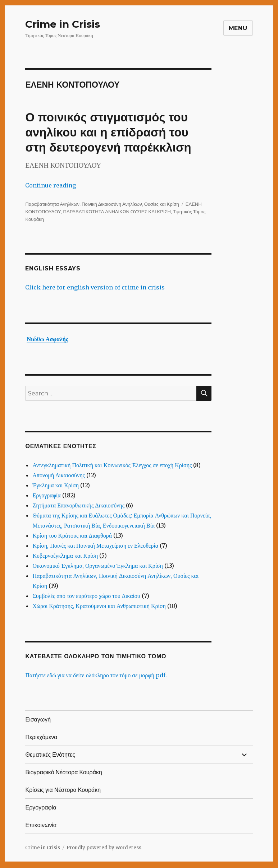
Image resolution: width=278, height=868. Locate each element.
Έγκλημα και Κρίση (56, 485)
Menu (238, 28)
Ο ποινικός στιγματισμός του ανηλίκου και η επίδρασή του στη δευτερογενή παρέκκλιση (108, 132)
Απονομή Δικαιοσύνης (59, 475)
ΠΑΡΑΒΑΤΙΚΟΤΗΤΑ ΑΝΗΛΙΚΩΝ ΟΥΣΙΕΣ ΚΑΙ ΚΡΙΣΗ (117, 212)
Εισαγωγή (38, 720)
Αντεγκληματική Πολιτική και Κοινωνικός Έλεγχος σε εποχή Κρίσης (112, 465)
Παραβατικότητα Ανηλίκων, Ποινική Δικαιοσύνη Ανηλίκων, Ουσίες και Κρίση (102, 204)
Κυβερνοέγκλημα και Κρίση (65, 556)
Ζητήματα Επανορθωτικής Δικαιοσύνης (78, 505)
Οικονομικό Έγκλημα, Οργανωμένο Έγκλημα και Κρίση (98, 566)
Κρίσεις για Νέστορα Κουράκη (63, 790)
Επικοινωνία (41, 825)
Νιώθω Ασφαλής (47, 339)
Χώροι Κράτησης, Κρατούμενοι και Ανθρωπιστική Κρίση (99, 606)
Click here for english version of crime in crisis (95, 287)
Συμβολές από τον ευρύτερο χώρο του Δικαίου (86, 596)
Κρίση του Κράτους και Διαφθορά (72, 535)
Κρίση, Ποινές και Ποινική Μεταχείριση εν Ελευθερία (95, 546)
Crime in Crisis (63, 24)
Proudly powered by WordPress (104, 848)
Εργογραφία (46, 495)
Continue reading (51, 185)
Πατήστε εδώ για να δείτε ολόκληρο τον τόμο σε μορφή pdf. (96, 675)
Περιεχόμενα (41, 737)
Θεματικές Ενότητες (50, 755)
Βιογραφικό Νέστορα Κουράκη (63, 772)
